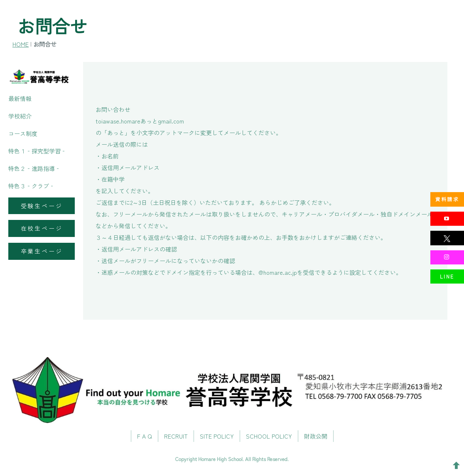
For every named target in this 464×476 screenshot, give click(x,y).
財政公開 (316, 437)
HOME (21, 44)
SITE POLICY (217, 437)
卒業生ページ (42, 251)
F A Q (145, 437)
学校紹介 (20, 116)
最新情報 (20, 99)
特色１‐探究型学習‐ (37, 151)
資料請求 (447, 199)
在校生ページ (42, 228)
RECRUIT (176, 437)
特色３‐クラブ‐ (32, 186)
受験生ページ (42, 206)
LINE (447, 276)
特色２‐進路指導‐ (34, 168)
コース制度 (23, 133)
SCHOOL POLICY (269, 437)
